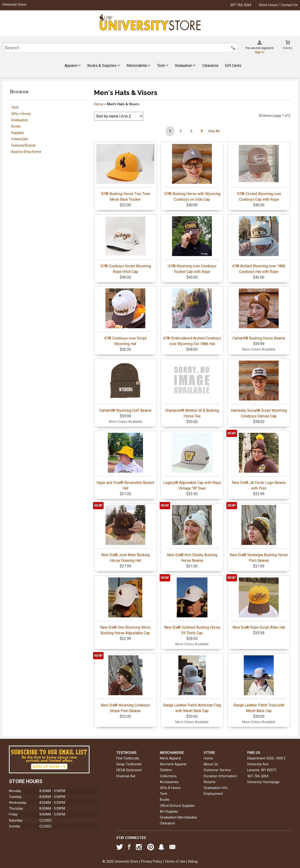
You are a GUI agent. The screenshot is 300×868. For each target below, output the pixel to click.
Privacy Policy (152, 862)
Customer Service (217, 770)
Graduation (185, 66)
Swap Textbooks (129, 764)
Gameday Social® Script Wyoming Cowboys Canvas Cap (259, 389)
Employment (213, 794)
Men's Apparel (170, 758)
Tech (163, 66)
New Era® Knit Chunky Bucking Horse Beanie (192, 534)
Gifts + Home (21, 114)
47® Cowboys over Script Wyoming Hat (125, 317)
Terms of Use (175, 862)
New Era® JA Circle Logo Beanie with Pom (259, 462)
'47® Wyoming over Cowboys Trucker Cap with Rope (192, 245)
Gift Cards (233, 66)
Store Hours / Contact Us (278, 5)
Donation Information (220, 776)
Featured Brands (24, 145)
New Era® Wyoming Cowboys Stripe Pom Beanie (125, 684)
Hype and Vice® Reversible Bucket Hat (125, 462)
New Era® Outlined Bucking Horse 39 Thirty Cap (192, 606)
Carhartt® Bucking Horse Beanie (259, 314)
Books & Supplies (104, 66)
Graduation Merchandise (178, 817)
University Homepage (263, 782)
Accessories (169, 782)
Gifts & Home (170, 788)
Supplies (18, 133)
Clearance (210, 66)
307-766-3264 (241, 5)
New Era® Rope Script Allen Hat (259, 604)
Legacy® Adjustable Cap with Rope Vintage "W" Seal (192, 462)
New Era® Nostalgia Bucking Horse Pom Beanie (259, 534)
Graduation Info (216, 788)
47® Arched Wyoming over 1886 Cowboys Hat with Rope (259, 245)
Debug (193, 862)
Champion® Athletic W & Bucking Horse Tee (192, 389)
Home (99, 104)
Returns (210, 782)
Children (166, 770)
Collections (168, 776)
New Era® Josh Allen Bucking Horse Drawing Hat (125, 534)
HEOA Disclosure (129, 770)
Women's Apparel (173, 764)
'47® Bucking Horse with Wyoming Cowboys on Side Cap (192, 173)
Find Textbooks (128, 758)
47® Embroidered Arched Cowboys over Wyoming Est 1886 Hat (192, 317)
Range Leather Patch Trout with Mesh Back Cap (259, 684)
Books (16, 126)
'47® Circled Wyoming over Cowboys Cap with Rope (259, 173)
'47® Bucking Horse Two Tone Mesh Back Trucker (126, 173)
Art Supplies (169, 812)
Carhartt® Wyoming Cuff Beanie (125, 387)
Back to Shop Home (26, 152)
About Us (211, 764)
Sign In (259, 52)
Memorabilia (139, 66)
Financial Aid (126, 776)
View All (214, 131)
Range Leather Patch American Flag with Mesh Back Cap (192, 684)
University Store (14, 5)
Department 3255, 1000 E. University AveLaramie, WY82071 (267, 764)
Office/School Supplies (177, 806)
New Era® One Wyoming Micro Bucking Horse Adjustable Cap (125, 606)
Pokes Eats (20, 139)
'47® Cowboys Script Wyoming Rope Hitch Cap (125, 245)
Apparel (73, 66)
